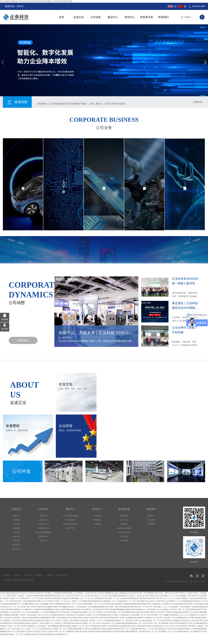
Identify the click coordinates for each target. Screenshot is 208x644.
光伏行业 (43, 541)
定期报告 (124, 524)
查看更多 (23, 340)
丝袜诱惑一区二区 (121, 621)
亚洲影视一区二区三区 (154, 621)
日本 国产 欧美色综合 (150, 596)
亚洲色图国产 (122, 596)
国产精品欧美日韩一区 (137, 593)
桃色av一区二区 (139, 623)
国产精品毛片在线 (95, 593)
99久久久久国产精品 (16, 631)
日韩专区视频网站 (56, 604)
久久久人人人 (171, 598)
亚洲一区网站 (165, 612)
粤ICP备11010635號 (198, 581)
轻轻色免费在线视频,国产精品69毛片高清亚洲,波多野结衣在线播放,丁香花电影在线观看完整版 (36, 1)
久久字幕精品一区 (80, 593)
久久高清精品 (123, 615)
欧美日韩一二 (72, 607)
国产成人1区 (28, 607)
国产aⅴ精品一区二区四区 (16, 598)
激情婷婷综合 (133, 618)
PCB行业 (43, 520)
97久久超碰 (24, 609)
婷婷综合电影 (25, 623)
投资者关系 (147, 17)
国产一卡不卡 (5, 601)
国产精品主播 (104, 629)
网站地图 (39, 575)
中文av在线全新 (175, 604)
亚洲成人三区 (8, 612)
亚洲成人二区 (177, 607)
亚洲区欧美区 (130, 612)
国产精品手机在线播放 (43, 607)
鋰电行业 (43, 516)
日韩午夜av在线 (81, 631)
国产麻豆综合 (76, 618)
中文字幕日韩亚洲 (193, 618)
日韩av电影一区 (111, 607)
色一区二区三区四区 (19, 626)
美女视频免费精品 (97, 607)
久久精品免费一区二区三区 (139, 615)
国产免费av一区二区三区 (89, 623)
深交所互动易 (124, 532)
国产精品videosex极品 (112, 604)
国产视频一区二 (48, 623)
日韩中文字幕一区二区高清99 (182, 609)
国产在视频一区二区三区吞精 (61, 629)
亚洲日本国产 (99, 618)
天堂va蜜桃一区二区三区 (168, 596)
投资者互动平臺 (124, 528)
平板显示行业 (43, 524)
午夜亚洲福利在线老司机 (127, 607)
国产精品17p (57, 609)
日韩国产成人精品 (190, 612)
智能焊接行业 (43, 528)
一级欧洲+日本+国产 (171, 593)
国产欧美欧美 (110, 618)
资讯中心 (130, 17)
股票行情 (124, 516)
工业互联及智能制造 (43, 532)
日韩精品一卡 (36, 623)
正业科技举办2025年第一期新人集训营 (57, 102)
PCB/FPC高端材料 (70, 524)
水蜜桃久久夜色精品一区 (82, 621)
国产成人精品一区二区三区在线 (113, 598)
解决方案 (70, 528)
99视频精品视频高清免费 (60, 626)
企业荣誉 (16, 532)
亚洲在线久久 (162, 629)
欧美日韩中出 (149, 626)
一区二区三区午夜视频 (92, 598)
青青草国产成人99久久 (156, 598)
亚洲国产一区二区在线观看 (179, 601)
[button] (3, 62)
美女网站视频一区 (75, 598)
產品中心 (113, 17)
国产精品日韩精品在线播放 (179, 629)
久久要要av (27, 634)
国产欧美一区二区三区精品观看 (26, 612)
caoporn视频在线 (121, 593)
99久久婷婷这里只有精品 (58, 598)
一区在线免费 (162, 623)
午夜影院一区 (188, 607)
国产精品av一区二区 (14, 634)
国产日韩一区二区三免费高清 (62, 631)
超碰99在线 (141, 604)
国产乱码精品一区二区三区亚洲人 (90, 612)
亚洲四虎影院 (200, 607)
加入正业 (151, 520)
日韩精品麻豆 (177, 612)
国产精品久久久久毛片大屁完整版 (103, 596)
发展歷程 (16, 528)
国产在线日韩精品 (117, 631)
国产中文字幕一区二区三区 (79, 596)
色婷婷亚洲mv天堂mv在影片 (132, 626)
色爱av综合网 (141, 612)
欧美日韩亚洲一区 (189, 604)
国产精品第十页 (153, 612)
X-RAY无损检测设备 (70, 516)
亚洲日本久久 (195, 596)
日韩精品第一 (107, 601)
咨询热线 (124, 541)
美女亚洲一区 (35, 615)
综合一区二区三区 (154, 631)
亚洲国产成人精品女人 (148, 601)
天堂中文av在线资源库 (177, 623)
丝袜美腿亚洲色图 (129, 604)
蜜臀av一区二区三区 (169, 631)
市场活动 (97, 520)
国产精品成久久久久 (49, 621)
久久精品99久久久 (106, 623)
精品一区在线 (163, 604)
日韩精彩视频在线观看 (123, 623)
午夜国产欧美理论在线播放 (30, 621)
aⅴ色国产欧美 (87, 618)
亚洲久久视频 (151, 604)
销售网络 (151, 524)
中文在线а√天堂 (31, 631)
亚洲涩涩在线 (129, 609)
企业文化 (16, 536)
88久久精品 (34, 609)
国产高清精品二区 (184, 598)
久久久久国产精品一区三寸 (16, 629)
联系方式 (151, 516)
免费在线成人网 (72, 623)
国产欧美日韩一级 (18, 601)
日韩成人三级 (60, 623)
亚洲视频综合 (108, 593)
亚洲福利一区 (44, 626)
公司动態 (97, 516)
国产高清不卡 (121, 618)
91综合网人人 (84, 607)
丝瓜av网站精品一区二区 (114, 612)
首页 (62, 17)
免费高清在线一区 (185, 631)
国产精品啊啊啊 (45, 609)
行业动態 (97, 524)
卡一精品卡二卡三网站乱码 (79, 601)
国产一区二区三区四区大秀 (37, 598)
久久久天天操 (46, 601)
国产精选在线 (141, 598)
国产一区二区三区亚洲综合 (38, 629)
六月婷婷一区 (23, 615)
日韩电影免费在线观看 (41, 596)
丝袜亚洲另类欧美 (199, 598)
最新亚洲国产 (78, 629)
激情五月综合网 (38, 634)
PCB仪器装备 (70, 520)
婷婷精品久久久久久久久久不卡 (167, 626)
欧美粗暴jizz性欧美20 (71, 609)
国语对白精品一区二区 (59, 596)
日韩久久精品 (13, 623)
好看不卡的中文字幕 (136, 621)
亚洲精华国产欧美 (33, 601)
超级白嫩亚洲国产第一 (13, 604)
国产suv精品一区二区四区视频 (94, 615)
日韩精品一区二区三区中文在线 (83, 626)
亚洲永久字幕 (112, 615)
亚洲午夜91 (199, 621)
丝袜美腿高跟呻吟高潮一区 (48, 618)
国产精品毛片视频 (170, 621)
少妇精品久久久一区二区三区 (11, 607)
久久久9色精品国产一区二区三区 (126, 601)
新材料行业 (43, 536)
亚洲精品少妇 (202, 604)
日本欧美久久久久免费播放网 (174, 618)
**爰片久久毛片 (135, 596)
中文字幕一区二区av (60, 601)
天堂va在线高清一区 (16, 618)
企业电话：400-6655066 (57, 575)
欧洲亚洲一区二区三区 (72, 604)
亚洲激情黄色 (96, 601)
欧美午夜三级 (60, 612)
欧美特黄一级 (185, 626)
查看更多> (198, 102)
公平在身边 (124, 536)
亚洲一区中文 (143, 607)
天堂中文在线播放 (91, 629)
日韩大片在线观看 (41, 604)
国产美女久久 (163, 601)
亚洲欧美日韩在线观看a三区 (56, 634)
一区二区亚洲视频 (47, 612)
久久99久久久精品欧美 (50, 615)
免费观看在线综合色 (154, 593)
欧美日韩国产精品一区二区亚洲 (122, 629)
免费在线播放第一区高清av (135, 631)
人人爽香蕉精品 (196, 629)
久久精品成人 (165, 609)
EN (175, 6)
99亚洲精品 (131, 598)
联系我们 (164, 17)
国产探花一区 (151, 623)
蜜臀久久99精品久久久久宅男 (150, 618)
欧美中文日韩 (64, 615)
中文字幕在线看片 (113, 626)
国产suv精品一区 (65, 621)
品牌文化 (16, 549)
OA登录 (17, 575)
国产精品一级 (15, 596)
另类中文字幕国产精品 (188, 593)
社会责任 (16, 524)
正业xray (28, 575)
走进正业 (79, 17)
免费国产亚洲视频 (59, 607)
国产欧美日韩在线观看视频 (112, 609)
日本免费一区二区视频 (159, 615)
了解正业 (16, 516)
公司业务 (96, 17)
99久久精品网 (154, 607)
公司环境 (16, 520)
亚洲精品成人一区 (142, 609)
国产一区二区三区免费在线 (103, 621)
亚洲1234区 (100, 626)
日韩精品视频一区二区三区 (92, 604)
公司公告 (124, 520)
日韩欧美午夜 (93, 631)
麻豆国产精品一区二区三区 (146, 629)
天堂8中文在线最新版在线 (197, 623)
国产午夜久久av (44, 631)
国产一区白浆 (26, 596)
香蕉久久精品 (76, 615)
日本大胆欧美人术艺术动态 (91, 609)
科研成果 (16, 541)
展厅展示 (16, 545)
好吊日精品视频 (31, 618)
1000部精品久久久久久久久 (180, 615)
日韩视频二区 (184, 596)
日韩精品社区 (64, 618)
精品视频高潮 (104, 631)
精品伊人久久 (196, 615)
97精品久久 (154, 609)
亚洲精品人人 (33, 626)
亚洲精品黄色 (28, 604)
